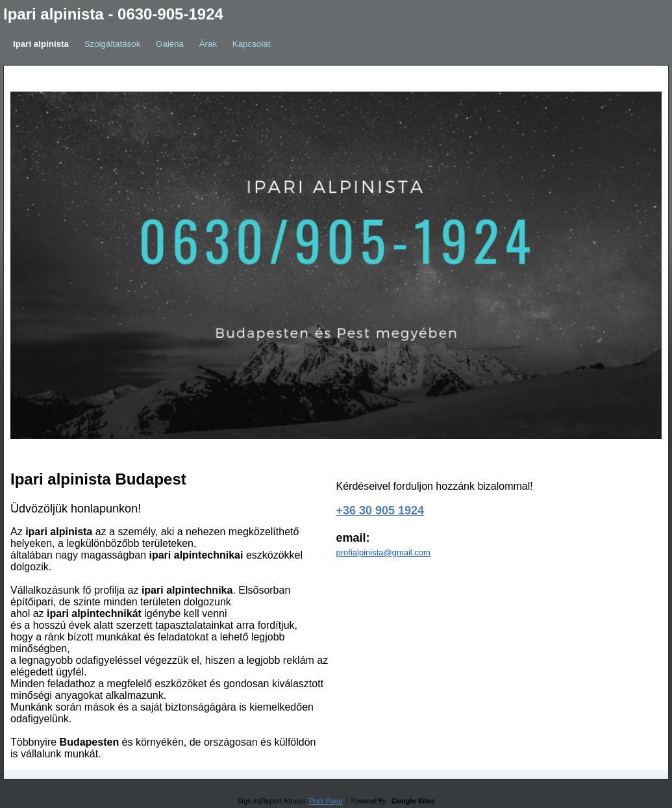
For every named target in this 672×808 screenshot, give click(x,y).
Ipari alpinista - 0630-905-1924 (113, 14)
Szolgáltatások (113, 44)
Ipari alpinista (41, 44)
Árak (208, 44)
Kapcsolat (252, 44)
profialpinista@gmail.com (383, 552)
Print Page (326, 801)
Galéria (170, 44)
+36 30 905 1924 (380, 511)
